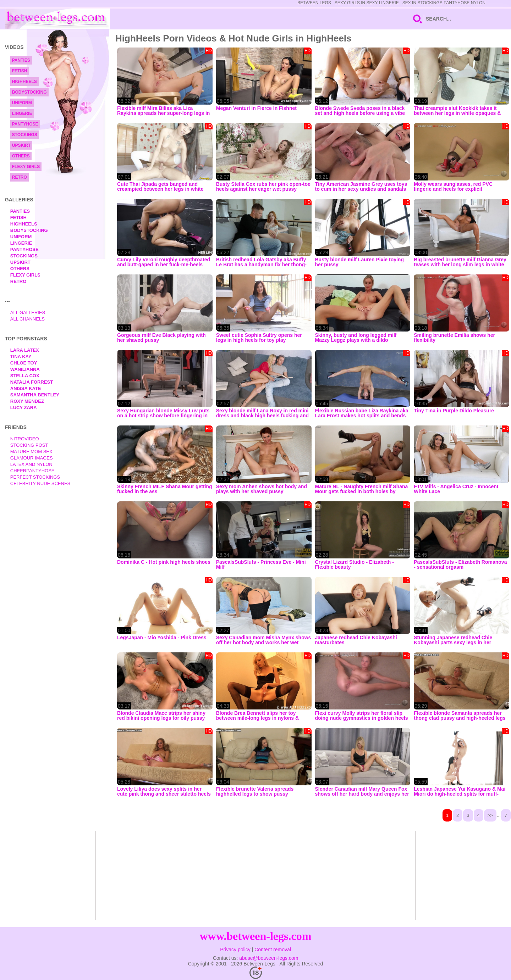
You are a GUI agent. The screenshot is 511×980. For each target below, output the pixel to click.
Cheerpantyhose (32, 471)
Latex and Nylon (31, 464)
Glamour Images (32, 458)
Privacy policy (235, 950)
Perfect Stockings (35, 477)
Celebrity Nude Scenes (40, 483)
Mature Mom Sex (31, 452)
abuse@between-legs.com (269, 958)
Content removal (273, 950)
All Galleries (28, 313)
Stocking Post (29, 445)
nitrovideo (25, 439)
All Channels (28, 319)
